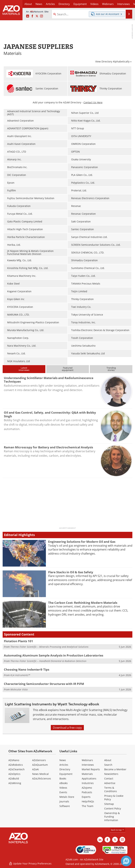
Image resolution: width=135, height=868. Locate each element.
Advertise (110, 783)
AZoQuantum (40, 765)
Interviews (88, 765)
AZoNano (14, 760)
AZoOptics (14, 774)
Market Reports (91, 769)
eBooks (64, 783)
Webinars (87, 760)
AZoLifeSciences (42, 778)
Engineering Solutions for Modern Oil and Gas (82, 542)
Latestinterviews (24, 369)
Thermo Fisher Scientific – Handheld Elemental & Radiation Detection (48, 661)
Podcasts (87, 792)
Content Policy (113, 808)
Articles (64, 765)
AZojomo (87, 788)
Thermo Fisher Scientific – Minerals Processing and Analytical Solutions (49, 647)
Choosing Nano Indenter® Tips (27, 669)
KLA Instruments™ (20, 675)
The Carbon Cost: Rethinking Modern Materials (83, 603)
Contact (109, 778)
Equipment (66, 774)
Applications (89, 778)
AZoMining (15, 783)
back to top (118, 830)
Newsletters (111, 774)
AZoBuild (14, 778)
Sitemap (109, 804)
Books (63, 778)
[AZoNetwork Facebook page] (32, 16)
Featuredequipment (68, 369)
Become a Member (115, 769)
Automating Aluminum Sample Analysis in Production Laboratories (54, 655)
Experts (86, 797)
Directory (64, 4)
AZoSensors (39, 760)
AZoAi (36, 769)
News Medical (40, 774)
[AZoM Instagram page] (41, 16)
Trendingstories (111, 369)
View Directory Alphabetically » (113, 61)
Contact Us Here (93, 102)
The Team (88, 806)
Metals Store (67, 797)
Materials (87, 774)
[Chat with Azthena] (126, 861)
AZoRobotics (16, 765)
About (108, 760)
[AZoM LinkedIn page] (28, 16)
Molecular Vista (19, 689)
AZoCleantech (17, 769)
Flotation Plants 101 (18, 641)
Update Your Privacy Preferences (30, 864)
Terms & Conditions (111, 789)
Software (65, 806)
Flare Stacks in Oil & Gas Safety (71, 572)
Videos (63, 788)
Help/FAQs (88, 801)
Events (63, 792)
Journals (64, 801)
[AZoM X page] (37, 16)
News (63, 760)
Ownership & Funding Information (112, 817)
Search (108, 765)
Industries (88, 783)
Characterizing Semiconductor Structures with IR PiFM (44, 684)
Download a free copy (67, 728)
